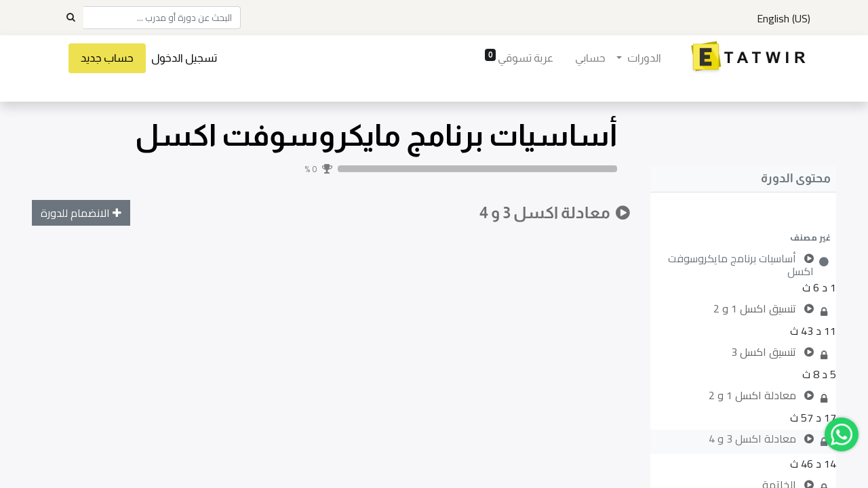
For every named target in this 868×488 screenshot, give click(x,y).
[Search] (71, 18)
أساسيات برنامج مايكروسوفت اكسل (376, 135)
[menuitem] (590, 58)
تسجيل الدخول (184, 58)
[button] (743, 237)
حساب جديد (107, 58)
